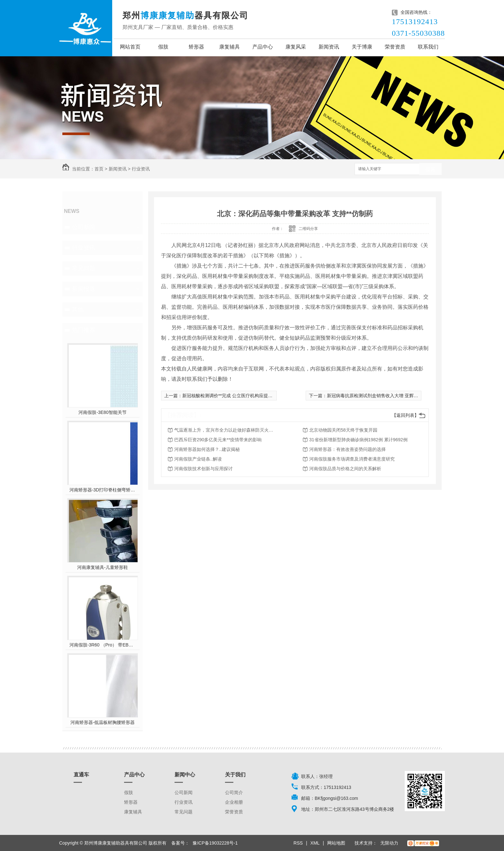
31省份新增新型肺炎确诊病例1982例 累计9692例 (358, 440)
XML (315, 843)
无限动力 (389, 843)
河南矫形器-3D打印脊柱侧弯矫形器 (103, 490)
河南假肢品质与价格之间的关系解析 (345, 469)
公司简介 (234, 792)
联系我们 (428, 47)
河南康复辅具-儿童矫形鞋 (103, 567)
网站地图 (336, 843)
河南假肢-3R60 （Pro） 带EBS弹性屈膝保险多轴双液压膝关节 (103, 645)
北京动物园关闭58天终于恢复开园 (343, 430)
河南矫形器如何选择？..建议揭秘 (207, 449)
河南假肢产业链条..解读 (198, 459)
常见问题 (84, 268)
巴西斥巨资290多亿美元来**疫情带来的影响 (218, 440)
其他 (78, 309)
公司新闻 (84, 227)
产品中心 (263, 47)
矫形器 (196, 47)
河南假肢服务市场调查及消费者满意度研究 (352, 459)
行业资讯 (141, 169)
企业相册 (234, 802)
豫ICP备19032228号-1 (215, 843)
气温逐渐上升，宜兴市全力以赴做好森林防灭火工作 (226, 430)
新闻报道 (84, 289)
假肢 (163, 47)
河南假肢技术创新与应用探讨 (203, 469)
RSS (298, 843)
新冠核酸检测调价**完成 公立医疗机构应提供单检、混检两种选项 (248, 396)
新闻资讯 (329, 47)
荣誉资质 (395, 47)
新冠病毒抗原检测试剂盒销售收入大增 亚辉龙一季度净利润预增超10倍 (397, 396)
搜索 (430, 169)
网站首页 (130, 47)
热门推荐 (84, 330)
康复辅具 (230, 47)
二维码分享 (308, 229)
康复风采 (296, 47)
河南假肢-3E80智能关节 (102, 412)
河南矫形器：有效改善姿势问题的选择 (347, 449)
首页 (99, 169)
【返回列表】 (405, 415)
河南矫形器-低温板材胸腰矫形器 (103, 722)
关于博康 (362, 47)
